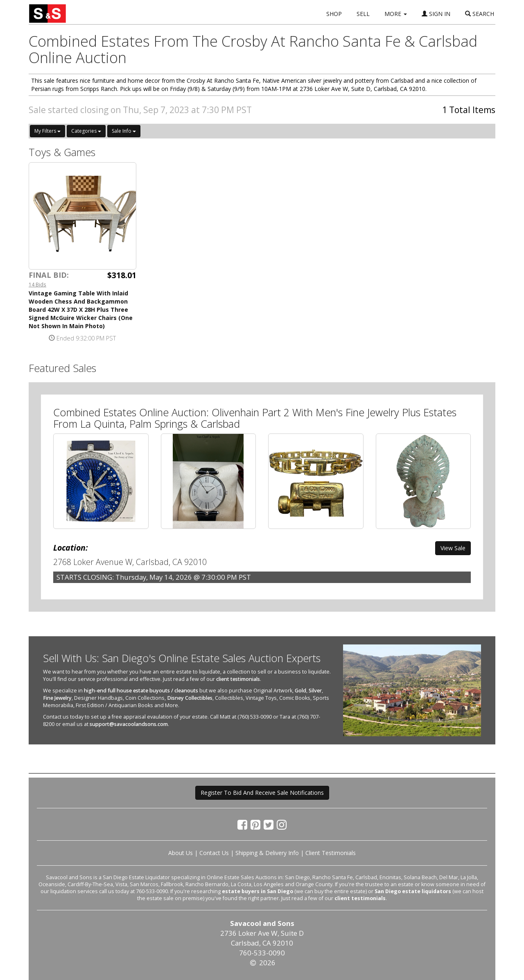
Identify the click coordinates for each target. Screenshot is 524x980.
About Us (181, 853)
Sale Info (124, 131)
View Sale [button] (453, 548)
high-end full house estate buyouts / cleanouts (141, 691)
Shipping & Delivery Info (267, 853)
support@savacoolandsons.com (129, 724)
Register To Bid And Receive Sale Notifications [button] (262, 793)
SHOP (334, 14)
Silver (315, 691)
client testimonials (238, 679)
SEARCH (480, 14)
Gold (300, 691)
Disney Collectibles (190, 698)
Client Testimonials (331, 853)
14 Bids (37, 284)
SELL (363, 14)
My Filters (47, 131)
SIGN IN (436, 14)
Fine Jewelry (57, 698)
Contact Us (214, 853)
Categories (86, 131)
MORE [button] (396, 14)
